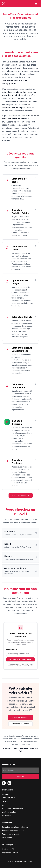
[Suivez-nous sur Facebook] (4, 783)
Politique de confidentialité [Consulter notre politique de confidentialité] (13, 808)
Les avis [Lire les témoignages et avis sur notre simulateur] (5, 801)
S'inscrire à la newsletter (20, 659)
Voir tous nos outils (21, 495)
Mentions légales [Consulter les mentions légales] (9, 812)
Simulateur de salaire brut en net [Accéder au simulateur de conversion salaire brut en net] (15, 827)
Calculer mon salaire (21, 717)
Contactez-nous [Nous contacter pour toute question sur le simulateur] (8, 798)
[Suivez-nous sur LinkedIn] (9, 783)
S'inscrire (21, 777)
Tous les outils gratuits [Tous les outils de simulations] (11, 834)
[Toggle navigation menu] (36, 4)
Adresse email (12, 649)
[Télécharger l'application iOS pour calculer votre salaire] (8, 849)
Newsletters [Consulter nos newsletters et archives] (7, 838)
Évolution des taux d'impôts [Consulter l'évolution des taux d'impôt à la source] (13, 831)
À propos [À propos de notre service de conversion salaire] (5, 794)
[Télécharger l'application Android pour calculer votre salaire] (10, 853)
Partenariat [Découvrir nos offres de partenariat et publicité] (6, 816)
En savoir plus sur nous (20, 724)
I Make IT (30, 862)
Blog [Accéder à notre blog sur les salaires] (4, 805)
